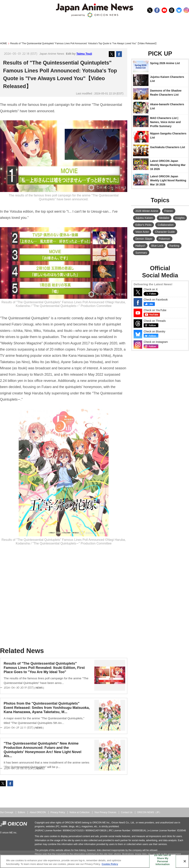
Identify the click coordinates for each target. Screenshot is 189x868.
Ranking (174, 246)
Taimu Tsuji (84, 54)
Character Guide (165, 232)
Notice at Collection (80, 812)
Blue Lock (157, 246)
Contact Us (127, 812)
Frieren (169, 211)
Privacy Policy (58, 812)
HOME (3, 43)
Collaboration (166, 225)
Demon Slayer (144, 239)
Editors (22, 812)
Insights (180, 218)
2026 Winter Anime (147, 211)
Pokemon (164, 239)
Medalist (164, 218)
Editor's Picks (143, 225)
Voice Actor (142, 232)
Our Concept (7, 812)
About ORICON (38, 812)
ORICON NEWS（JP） (149, 812)
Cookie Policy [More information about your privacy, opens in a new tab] (110, 864)
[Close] (185, 861)
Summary (141, 253)
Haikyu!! (140, 246)
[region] (94, 861)
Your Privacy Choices (105, 812)
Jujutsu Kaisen (144, 218)
